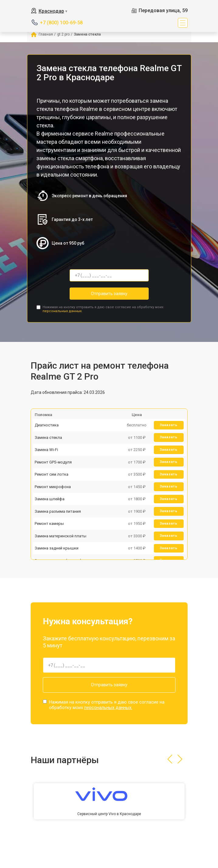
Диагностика (47, 425)
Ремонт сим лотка (52, 474)
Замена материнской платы (61, 536)
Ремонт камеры (49, 524)
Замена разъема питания (58, 511)
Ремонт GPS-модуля (53, 462)
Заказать (169, 425)
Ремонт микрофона (53, 487)
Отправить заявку (109, 294)
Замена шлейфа (50, 499)
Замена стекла (48, 437)
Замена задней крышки (57, 548)
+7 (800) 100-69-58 (61, 23)
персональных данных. (62, 311)
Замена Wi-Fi (46, 450)
